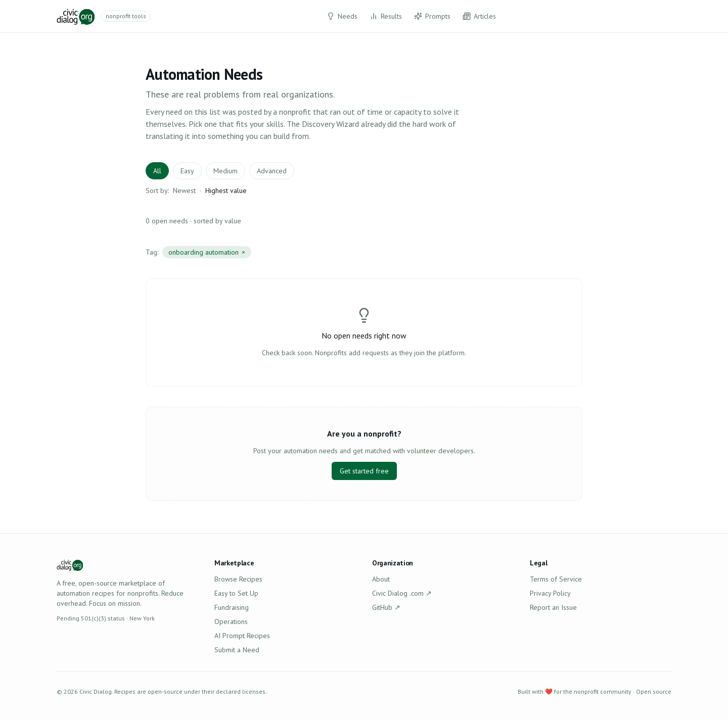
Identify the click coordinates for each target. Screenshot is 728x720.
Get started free (364, 471)
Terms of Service (556, 579)
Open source (654, 691)
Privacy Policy (550, 593)
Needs (342, 16)
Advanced (272, 171)
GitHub (386, 607)
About (381, 579)
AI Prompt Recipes (242, 636)
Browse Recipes (238, 579)
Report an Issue (553, 607)
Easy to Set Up (236, 593)
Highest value (226, 190)
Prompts (432, 16)
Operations (231, 621)
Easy (187, 171)
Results (386, 16)
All (157, 171)
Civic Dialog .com (402, 593)
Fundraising (232, 607)
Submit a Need (237, 650)
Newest (184, 190)
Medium (225, 171)
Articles (479, 16)
